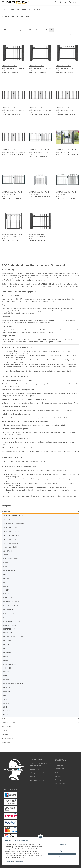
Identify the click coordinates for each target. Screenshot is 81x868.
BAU (3, 719)
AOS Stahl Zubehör (11, 547)
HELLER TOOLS (9, 613)
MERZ (5, 648)
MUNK (6, 660)
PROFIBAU (7, 687)
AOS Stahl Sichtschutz (12, 539)
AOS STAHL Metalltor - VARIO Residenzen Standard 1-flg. (12, 235)
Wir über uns (34, 769)
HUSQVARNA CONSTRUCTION (14, 621)
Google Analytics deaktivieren (24, 865)
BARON (6, 563)
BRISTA (6, 586)
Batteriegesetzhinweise (63, 780)
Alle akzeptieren (62, 845)
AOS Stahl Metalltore (12, 535)
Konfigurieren (62, 851)
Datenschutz (19, 862)
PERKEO (6, 672)
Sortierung (17, 30)
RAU (5, 695)
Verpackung (59, 765)
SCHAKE (6, 699)
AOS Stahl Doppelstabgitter (14, 524)
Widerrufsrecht (60, 784)
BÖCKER (6, 578)
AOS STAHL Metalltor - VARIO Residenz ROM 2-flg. (12, 193)
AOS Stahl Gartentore (12, 531)
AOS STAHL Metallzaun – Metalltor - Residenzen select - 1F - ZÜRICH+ (40, 235)
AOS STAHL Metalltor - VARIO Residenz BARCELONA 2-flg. (39, 151)
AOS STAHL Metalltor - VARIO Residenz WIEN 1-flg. (39, 193)
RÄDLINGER (7, 691)
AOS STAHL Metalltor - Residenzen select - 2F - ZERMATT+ (64, 109)
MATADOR (7, 641)
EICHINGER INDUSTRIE (11, 602)
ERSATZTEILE (6, 730)
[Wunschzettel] (65, 2)
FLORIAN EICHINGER (10, 606)
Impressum (9, 862)
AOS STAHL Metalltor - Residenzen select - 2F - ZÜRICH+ (13, 151)
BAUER (6, 567)
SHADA (6, 707)
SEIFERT (6, 703)
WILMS (6, 715)
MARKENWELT (7, 511)
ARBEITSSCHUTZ (7, 738)
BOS (5, 582)
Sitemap (32, 777)
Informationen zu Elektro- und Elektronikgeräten (40, 764)
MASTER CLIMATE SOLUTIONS (14, 637)
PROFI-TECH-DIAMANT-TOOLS (14, 684)
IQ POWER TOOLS (10, 625)
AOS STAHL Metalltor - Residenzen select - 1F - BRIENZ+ (13, 67)
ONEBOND (7, 668)
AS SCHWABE (8, 551)
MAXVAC (6, 645)
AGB (56, 772)
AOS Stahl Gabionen (11, 528)
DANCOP (6, 594)
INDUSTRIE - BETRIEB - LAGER (12, 723)
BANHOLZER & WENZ (11, 559)
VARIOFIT (7, 711)
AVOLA (6, 555)
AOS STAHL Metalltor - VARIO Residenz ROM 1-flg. (66, 151)
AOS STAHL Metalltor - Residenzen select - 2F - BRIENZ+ (13, 109)
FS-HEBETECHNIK (9, 609)
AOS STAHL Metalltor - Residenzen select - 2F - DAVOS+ (40, 109)
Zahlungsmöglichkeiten (38, 773)
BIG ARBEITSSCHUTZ (10, 570)
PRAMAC (6, 676)
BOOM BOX (6, 742)
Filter (6, 30)
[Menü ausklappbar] (3, 1)
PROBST (6, 680)
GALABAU (5, 734)
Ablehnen (62, 857)
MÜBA (6, 656)
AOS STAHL (7, 520)
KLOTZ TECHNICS (9, 629)
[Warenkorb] (74, 2)
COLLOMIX (7, 590)
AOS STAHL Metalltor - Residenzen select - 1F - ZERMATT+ (64, 67)
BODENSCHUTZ (7, 726)
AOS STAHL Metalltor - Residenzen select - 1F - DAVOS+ (40, 67)
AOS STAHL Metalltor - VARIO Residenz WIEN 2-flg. (66, 193)
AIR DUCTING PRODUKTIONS (13, 516)
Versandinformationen (37, 780)
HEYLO (6, 617)
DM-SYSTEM (8, 598)
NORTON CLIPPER (10, 664)
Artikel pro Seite (34, 30)
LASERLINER (8, 633)
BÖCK (5, 574)
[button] (56, 2)
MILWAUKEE (8, 652)
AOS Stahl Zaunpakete (12, 543)
